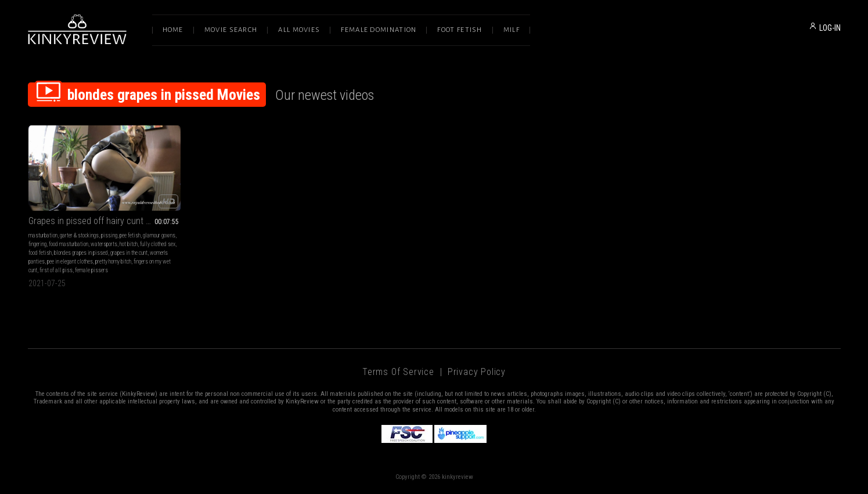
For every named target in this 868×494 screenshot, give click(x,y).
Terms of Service (398, 372)
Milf (512, 30)
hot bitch (129, 244)
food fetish (40, 253)
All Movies (299, 30)
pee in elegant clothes (70, 262)
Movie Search (231, 30)
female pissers (91, 270)
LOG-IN (830, 28)
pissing (109, 235)
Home (173, 30)
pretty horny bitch (113, 262)
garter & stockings (79, 235)
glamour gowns (159, 235)
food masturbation (69, 244)
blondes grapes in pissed (81, 253)
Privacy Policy (477, 372)
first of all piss (56, 270)
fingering (37, 244)
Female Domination (379, 30)
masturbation (43, 235)
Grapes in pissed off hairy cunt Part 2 (98, 221)
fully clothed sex (158, 244)
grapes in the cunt (129, 253)
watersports (104, 244)
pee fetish (130, 235)
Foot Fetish (460, 30)
